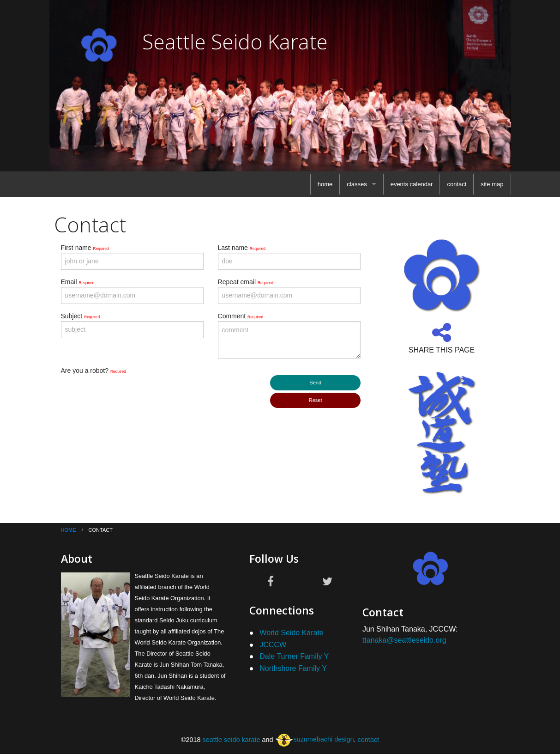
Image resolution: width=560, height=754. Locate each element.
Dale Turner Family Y (294, 656)
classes (357, 184)
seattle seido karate (232, 739)
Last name (242, 248)
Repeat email (246, 282)
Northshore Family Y (293, 668)
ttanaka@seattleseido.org (404, 640)
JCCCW (273, 645)
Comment (241, 316)
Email (78, 282)
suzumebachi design (314, 739)
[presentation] (131, 394)
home (325, 184)
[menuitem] (325, 184)
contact (457, 184)
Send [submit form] (315, 383)
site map (492, 184)
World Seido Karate (291, 633)
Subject (81, 316)
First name (85, 248)
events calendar (412, 184)
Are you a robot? (93, 371)
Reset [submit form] (316, 400)
